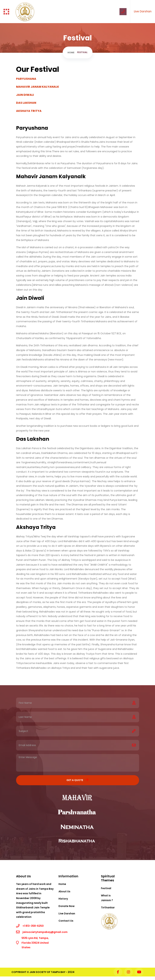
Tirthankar (108, 907)
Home (71, 52)
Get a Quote (77, 780)
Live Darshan (143, 11)
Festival (106, 888)
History (63, 899)
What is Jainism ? (107, 898)
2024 (71, 972)
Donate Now (67, 906)
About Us (64, 891)
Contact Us (66, 921)
